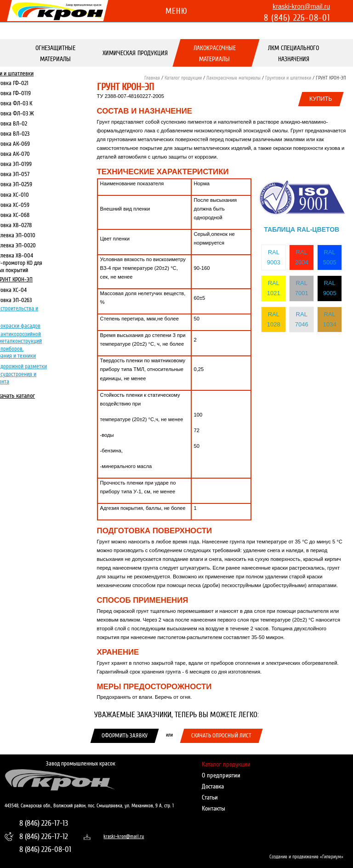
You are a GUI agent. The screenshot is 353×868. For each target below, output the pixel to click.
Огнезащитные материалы (56, 54)
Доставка (213, 786)
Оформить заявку (125, 736)
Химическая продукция (135, 53)
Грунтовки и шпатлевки (288, 78)
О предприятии (221, 775)
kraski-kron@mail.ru (301, 6)
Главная (152, 78)
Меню (176, 11)
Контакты (214, 808)
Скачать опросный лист (221, 736)
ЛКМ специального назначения (294, 54)
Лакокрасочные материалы (215, 54)
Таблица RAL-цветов (302, 229)
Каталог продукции (183, 78)
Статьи (210, 797)
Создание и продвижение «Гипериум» (306, 857)
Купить (321, 99)
